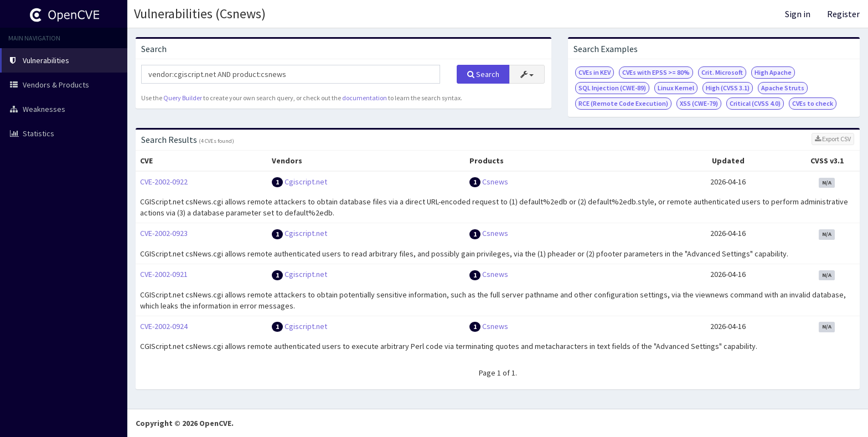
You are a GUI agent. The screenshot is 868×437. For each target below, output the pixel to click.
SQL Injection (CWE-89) (612, 88)
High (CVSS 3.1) (728, 88)
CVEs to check (813, 103)
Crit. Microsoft (722, 72)
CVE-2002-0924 (164, 326)
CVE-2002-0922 (164, 182)
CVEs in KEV (595, 72)
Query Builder (183, 98)
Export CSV (833, 139)
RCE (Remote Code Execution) (623, 103)
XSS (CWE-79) (699, 103)
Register (843, 14)
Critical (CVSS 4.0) (755, 103)
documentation (365, 98)
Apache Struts (783, 88)
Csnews (495, 182)
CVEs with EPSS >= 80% (656, 72)
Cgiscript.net (306, 182)
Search (483, 74)
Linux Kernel (676, 88)
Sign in (798, 14)
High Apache (773, 72)
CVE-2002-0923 (164, 233)
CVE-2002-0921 (164, 274)
